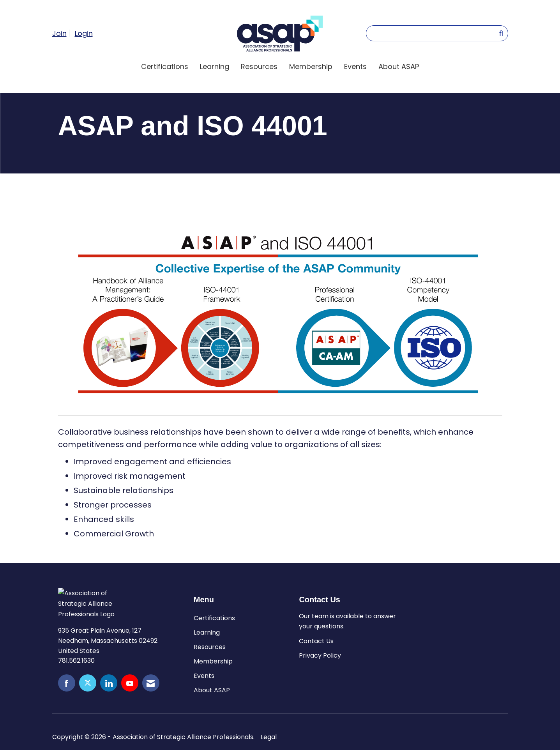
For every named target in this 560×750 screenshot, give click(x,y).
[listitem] (63, 33)
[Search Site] (501, 33)
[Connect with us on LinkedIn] (109, 683)
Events (355, 66)
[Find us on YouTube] (130, 683)
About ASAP (399, 66)
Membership (311, 66)
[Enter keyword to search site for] (432, 33)
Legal (269, 737)
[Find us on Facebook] (67, 683)
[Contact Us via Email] (151, 683)
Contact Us (316, 641)
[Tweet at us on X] (88, 683)
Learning (215, 66)
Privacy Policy (320, 655)
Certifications (165, 66)
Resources (259, 66)
